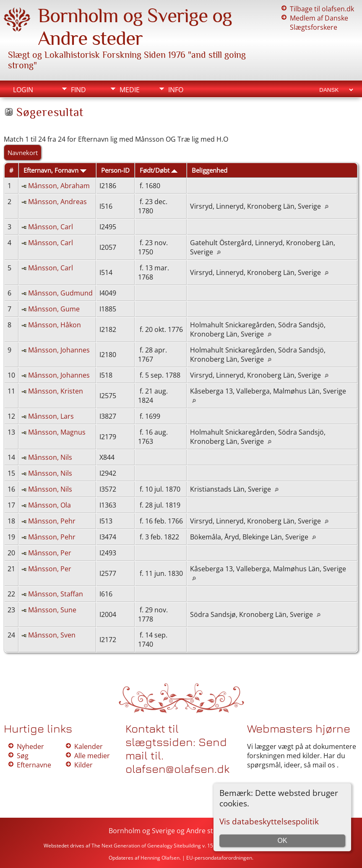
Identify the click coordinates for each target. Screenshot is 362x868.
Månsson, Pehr (52, 521)
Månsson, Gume (54, 309)
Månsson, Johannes (59, 350)
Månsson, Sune (52, 610)
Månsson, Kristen (56, 391)
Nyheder (30, 746)
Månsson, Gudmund (60, 293)
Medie (130, 90)
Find (78, 90)
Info (176, 90)
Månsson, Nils (50, 457)
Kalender (89, 746)
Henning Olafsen (160, 858)
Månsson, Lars (51, 416)
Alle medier (92, 756)
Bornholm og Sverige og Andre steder (135, 27)
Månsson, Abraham (59, 186)
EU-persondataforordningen (219, 858)
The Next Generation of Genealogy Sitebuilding (146, 846)
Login (23, 90)
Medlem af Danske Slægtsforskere (319, 23)
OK (283, 841)
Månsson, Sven (52, 635)
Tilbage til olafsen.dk (322, 9)
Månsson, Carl (51, 227)
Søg (23, 756)
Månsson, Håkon (55, 325)
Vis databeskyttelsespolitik (269, 821)
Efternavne (34, 765)
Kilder (83, 765)
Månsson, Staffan (56, 594)
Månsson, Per (50, 553)
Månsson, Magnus (57, 432)
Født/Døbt (159, 170)
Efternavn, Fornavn (55, 170)
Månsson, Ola (49, 505)
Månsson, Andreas (57, 202)
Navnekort (23, 153)
